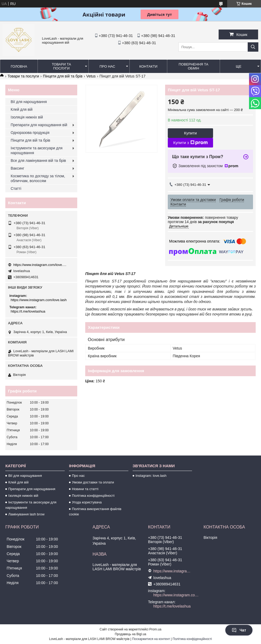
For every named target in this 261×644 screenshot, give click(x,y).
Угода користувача (87, 502)
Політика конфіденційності (93, 496)
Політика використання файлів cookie (95, 512)
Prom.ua (155, 629)
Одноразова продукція (30, 133)
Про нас (107, 66)
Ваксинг (17, 168)
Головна (19, 66)
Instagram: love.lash (151, 476)
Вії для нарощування (29, 102)
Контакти (148, 66)
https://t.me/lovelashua (28, 311)
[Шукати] (253, 47)
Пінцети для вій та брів (63, 76)
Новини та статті (85, 489)
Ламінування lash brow (26, 514)
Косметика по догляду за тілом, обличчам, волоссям (38, 178)
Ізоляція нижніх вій (27, 117)
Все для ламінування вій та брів (38, 161)
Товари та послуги (61, 66)
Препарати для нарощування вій (39, 125)
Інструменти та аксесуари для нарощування (37, 150)
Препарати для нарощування (32, 489)
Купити (190, 133)
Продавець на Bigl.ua (130, 634)
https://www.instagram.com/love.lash (40, 265)
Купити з (190, 143)
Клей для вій (22, 109)
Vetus (91, 76)
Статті (16, 188)
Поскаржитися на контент (151, 639)
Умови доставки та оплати (93, 482)
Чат (239, 630)
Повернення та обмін (193, 66)
